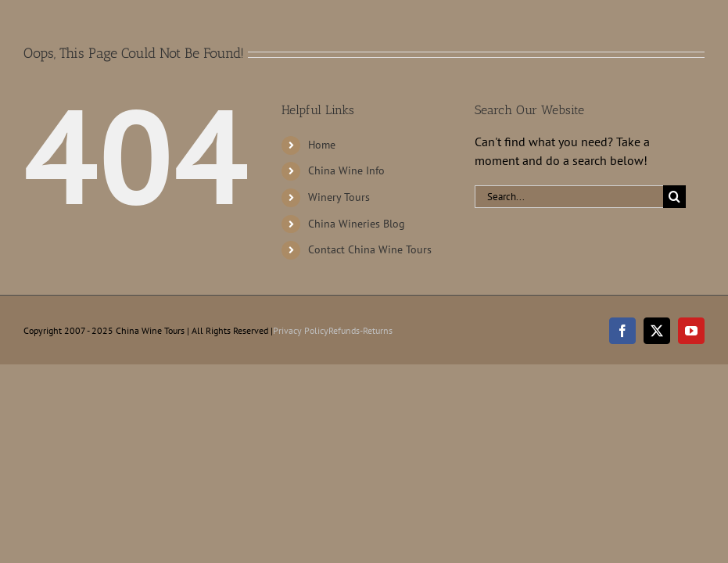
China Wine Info (346, 170)
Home (322, 145)
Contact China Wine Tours (370, 249)
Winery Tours (339, 197)
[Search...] (569, 197)
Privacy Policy (301, 330)
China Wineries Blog (357, 224)
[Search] (674, 197)
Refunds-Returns (360, 330)
